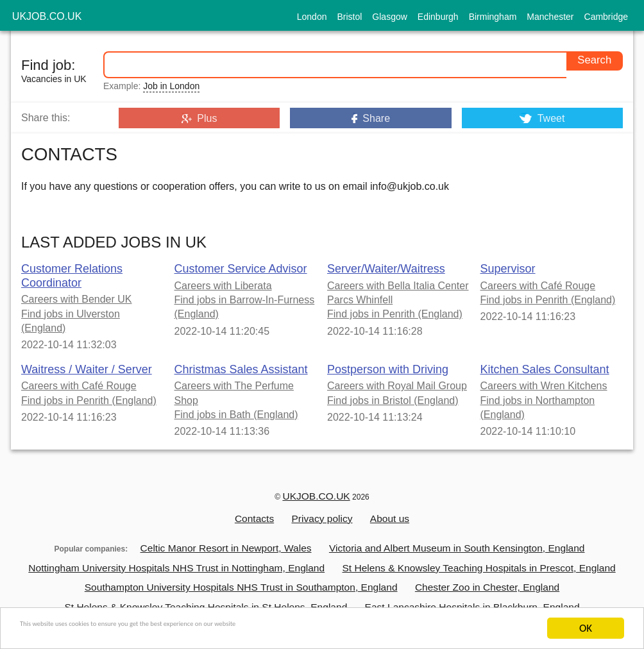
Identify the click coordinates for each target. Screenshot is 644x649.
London (312, 17)
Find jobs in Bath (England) (236, 415)
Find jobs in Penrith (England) (395, 314)
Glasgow (389, 17)
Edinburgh (438, 17)
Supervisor (508, 269)
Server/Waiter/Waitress (386, 269)
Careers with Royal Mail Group (397, 386)
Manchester (550, 17)
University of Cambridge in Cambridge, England (531, 593)
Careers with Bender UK (77, 299)
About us (378, 514)
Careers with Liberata (223, 286)
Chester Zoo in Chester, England (452, 575)
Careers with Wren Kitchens (544, 386)
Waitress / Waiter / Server (87, 369)
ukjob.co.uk (56, 16)
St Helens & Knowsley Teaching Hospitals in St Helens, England (140, 593)
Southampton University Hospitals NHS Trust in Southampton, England (258, 575)
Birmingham (493, 17)
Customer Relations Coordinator (72, 276)
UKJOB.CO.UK (316, 495)
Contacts (266, 514)
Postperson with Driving (388, 369)
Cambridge (606, 17)
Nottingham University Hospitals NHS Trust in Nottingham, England (208, 559)
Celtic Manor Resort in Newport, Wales (255, 542)
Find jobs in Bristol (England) (393, 400)
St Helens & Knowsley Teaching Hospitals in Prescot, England (445, 559)
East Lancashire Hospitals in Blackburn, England (350, 593)
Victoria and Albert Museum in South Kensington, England (437, 542)
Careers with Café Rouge (538, 286)
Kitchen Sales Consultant (545, 369)
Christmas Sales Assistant (241, 369)
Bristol (349, 17)
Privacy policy (322, 514)
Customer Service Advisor (241, 269)
